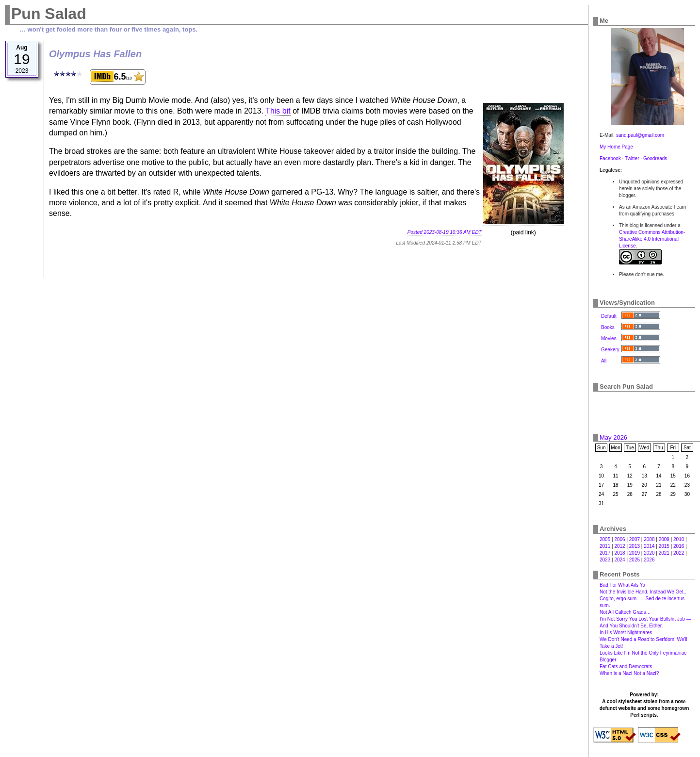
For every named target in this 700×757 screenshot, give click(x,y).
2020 (649, 553)
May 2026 (613, 437)
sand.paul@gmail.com (640, 135)
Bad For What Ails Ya (622, 585)
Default (609, 316)
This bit (278, 111)
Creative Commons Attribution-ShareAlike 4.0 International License (652, 239)
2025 (635, 560)
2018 (619, 553)
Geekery (610, 350)
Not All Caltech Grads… (625, 612)
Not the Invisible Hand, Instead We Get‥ (643, 592)
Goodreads (655, 158)
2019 (635, 553)
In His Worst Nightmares (626, 633)
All (604, 361)
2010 (679, 539)
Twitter (632, 158)
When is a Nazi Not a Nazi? (629, 673)
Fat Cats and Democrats (626, 666)
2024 (619, 560)
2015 (664, 546)
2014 (649, 546)
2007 (635, 539)
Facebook (610, 158)
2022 (679, 553)
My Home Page (616, 147)
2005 (605, 539)
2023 (605, 560)
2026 (649, 560)
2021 (664, 553)
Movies (609, 338)
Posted (445, 232)
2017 (605, 553)
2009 (664, 539)
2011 (605, 546)
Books (608, 327)
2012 (619, 546)
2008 (649, 539)
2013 (635, 546)
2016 (679, 546)
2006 (619, 539)
